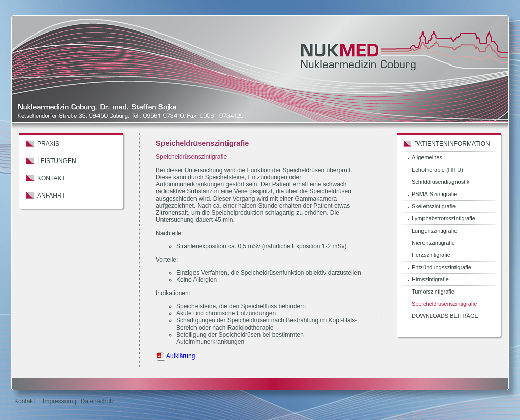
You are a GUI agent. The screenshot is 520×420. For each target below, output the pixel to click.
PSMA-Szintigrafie (434, 194)
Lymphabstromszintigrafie (444, 218)
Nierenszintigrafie (433, 243)
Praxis (48, 144)
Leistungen (57, 161)
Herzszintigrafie (431, 255)
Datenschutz (98, 401)
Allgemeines (427, 157)
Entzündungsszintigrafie (442, 267)
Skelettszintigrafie (434, 206)
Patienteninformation (452, 144)
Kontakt (51, 178)
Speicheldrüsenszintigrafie (444, 304)
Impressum (58, 401)
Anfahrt (51, 196)
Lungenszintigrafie (434, 231)
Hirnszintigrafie (430, 279)
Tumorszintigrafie (433, 292)
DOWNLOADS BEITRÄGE (445, 316)
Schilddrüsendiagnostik (441, 182)
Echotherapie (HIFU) (437, 170)
